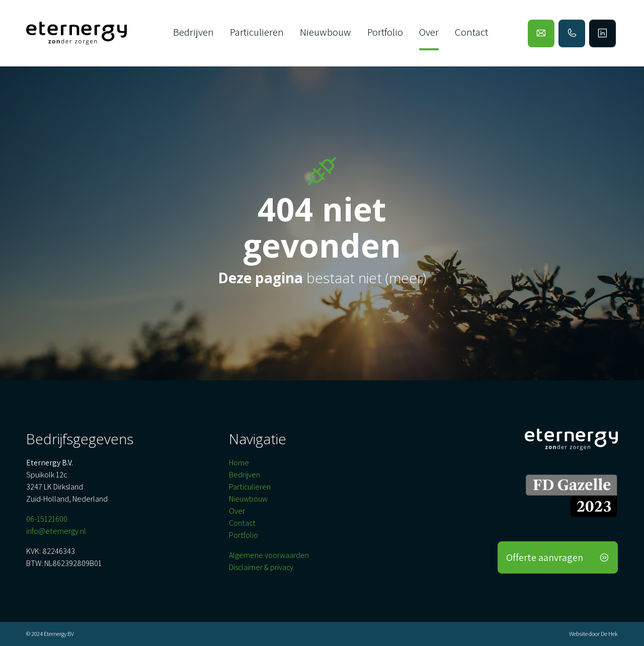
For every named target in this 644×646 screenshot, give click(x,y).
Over (429, 32)
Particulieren (257, 32)
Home (239, 463)
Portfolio (385, 32)
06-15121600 (47, 519)
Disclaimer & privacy (261, 567)
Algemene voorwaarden (269, 555)
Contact (471, 32)
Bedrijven (193, 32)
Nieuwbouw (326, 32)
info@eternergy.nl (56, 531)
